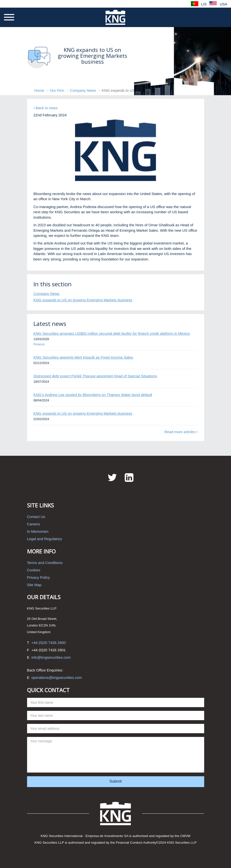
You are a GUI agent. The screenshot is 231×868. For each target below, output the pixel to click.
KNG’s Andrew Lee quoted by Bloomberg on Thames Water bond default (93, 395)
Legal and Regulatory (45, 539)
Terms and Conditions (45, 563)
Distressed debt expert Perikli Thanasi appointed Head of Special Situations (95, 376)
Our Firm (57, 90)
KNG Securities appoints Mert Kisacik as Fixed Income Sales (83, 357)
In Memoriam (38, 531)
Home (39, 90)
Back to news (46, 108)
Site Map (34, 585)
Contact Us (36, 517)
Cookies (34, 570)
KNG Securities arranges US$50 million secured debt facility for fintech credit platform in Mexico (112, 333)
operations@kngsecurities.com (57, 678)
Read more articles (181, 432)
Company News (83, 90)
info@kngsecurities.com (51, 657)
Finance (39, 344)
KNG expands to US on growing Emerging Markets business (83, 300)
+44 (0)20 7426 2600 (49, 643)
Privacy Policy (38, 577)
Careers (34, 524)
